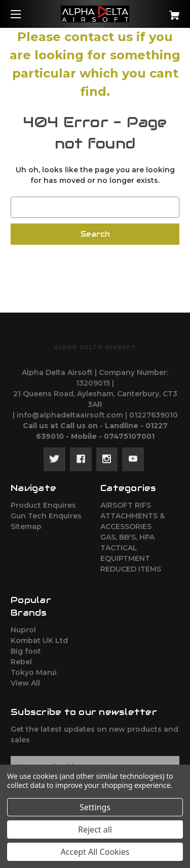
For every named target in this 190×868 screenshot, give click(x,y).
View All (25, 683)
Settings (95, 807)
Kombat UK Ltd (39, 640)
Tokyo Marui (34, 672)
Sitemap (26, 526)
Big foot (26, 651)
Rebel (21, 662)
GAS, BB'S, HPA (127, 537)
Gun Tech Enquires (46, 516)
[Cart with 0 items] (162, 11)
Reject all (95, 829)
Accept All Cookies (95, 852)
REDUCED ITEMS (131, 569)
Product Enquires (43, 505)
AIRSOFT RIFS (126, 505)
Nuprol (23, 630)
